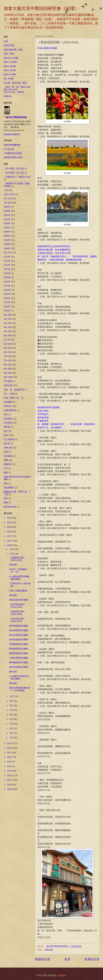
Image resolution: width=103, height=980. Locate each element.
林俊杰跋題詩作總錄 (18, 630)
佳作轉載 (8, 402)
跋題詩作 (8, 464)
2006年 (7, 236)
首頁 (67, 959)
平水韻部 (8, 381)
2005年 (7, 232)
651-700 (8, 352)
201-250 (8, 252)
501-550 (8, 336)
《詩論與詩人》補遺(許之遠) (17, 177)
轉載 (6, 503)
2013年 (7, 269)
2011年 (7, 261)
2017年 (7, 286)
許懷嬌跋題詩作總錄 (18, 644)
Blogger (62, 975)
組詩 (6, 435)
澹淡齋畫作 (9, 488)
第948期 (13, 595)
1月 (12, 738)
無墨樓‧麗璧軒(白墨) (13, 157)
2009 (10, 789)
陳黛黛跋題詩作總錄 (18, 649)
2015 (10, 762)
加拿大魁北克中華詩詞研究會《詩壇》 (41, 8)
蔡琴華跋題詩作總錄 (18, 626)
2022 (10, 536)
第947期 (13, 672)
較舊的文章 (92, 959)
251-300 (8, 315)
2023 (10, 532)
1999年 (7, 207)
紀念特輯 (8, 423)
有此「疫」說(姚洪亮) (14, 390)
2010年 (7, 257)
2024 (10, 527)
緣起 (6, 483)
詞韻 (6, 452)
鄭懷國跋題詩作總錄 (18, 662)
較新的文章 (43, 959)
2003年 (7, 223)
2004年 (7, 228)
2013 (10, 771)
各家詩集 (49, 950)
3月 (12, 728)
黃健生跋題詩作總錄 (18, 600)
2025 (10, 522)
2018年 (7, 290)
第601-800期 (10, 66)
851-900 (8, 369)
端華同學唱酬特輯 (12, 145)
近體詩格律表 (10, 410)
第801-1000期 (10, 62)
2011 (10, 780)
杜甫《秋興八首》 (12, 398)
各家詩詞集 (9, 45)
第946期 (13, 683)
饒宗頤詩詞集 (10, 507)
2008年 (7, 244)
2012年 (7, 265)
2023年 (7, 311)
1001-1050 (9, 194)
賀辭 (6, 460)
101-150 (8, 198)
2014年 (7, 273)
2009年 (7, 248)
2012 (10, 775)
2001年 (7, 215)
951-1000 (8, 377)
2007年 (7, 240)
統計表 (7, 443)
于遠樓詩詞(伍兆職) (13, 153)
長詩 (6, 414)
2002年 (7, 219)
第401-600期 (10, 70)
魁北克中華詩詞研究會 (16, 117)
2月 (12, 733)
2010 (10, 785)
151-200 (8, 203)
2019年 (7, 294)
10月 (12, 696)
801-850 (8, 365)
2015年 (7, 277)
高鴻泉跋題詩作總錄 (18, 640)
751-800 (8, 360)
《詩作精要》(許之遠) (14, 173)
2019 (10, 743)
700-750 (8, 356)
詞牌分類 (8, 448)
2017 (10, 752)
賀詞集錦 (8, 456)
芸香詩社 (8, 96)
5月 (12, 719)
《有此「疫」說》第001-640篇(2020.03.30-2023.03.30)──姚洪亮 (17, 90)
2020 (10, 545)
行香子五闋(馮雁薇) (18, 591)
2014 (10, 766)
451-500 (8, 331)
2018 (10, 748)
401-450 (8, 327)
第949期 (13, 565)
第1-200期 (9, 79)
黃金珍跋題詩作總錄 (47, 48)
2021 (10, 541)
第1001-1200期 (11, 58)
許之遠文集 (9, 149)
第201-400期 (10, 74)
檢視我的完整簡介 (12, 134)
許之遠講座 (9, 439)
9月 (12, 701)
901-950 (8, 373)
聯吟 (6, 498)
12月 (12, 549)
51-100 (7, 340)
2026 (10, 518)
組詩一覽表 (9, 54)
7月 (12, 710)
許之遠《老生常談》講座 (15, 83)
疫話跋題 (8, 419)
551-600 (8, 344)
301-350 (8, 319)
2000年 (7, 211)
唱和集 (7, 427)
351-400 (8, 323)
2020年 (7, 298)
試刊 (6, 468)
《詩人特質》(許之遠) (14, 168)
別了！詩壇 (9, 394)
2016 (10, 757)
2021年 (7, 302)
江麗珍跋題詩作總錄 (18, 658)
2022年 (7, 306)
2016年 (7, 282)
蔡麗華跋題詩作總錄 (18, 653)
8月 (12, 705)
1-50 (6, 190)
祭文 (6, 431)
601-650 (8, 348)
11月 (12, 554)
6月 (12, 715)
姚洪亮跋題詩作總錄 (18, 667)
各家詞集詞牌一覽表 (13, 50)
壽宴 (6, 473)
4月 (12, 724)
